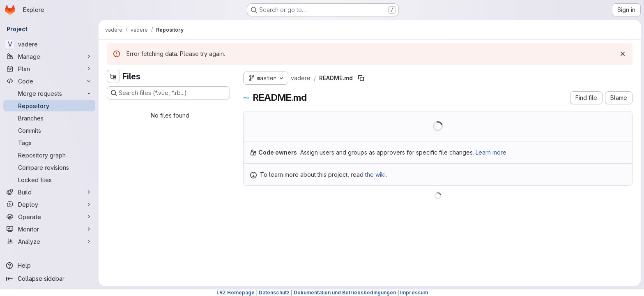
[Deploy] (49, 204)
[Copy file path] (361, 78)
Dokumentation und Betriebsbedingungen (345, 293)
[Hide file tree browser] (113, 76)
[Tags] (49, 143)
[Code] (49, 81)
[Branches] (49, 118)
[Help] (49, 266)
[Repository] (49, 106)
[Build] (49, 192)
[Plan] (49, 69)
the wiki (375, 175)
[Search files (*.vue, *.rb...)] (168, 93)
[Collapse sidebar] (49, 279)
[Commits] (49, 130)
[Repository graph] (49, 155)
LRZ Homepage (236, 293)
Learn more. (492, 152)
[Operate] (49, 217)
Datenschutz (274, 293)
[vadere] (49, 44)
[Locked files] (49, 180)
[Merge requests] (49, 93)
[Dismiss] (623, 54)
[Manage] (49, 56)
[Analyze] (49, 241)
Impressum (414, 293)
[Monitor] (49, 229)
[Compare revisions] (49, 167)
